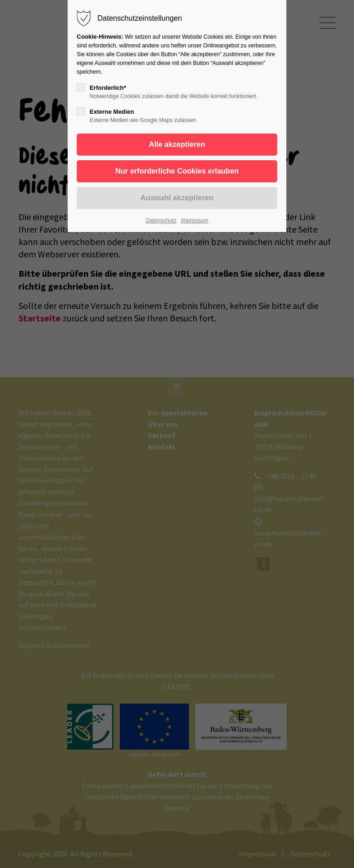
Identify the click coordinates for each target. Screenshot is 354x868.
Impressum (194, 221)
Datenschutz (161, 221)
